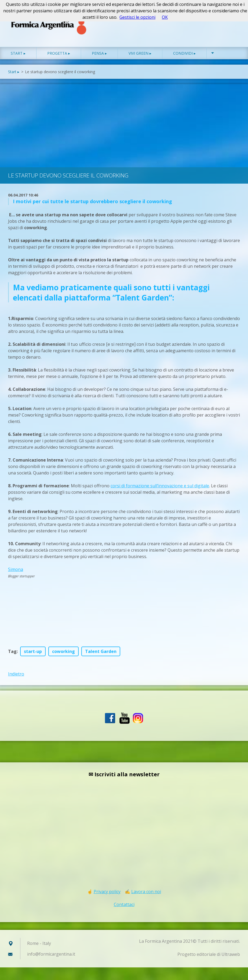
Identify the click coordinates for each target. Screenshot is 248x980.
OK (165, 17)
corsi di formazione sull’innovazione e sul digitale (160, 486)
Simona (16, 570)
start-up (33, 652)
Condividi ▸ (184, 53)
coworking (63, 652)
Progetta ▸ (59, 53)
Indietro (16, 674)
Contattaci (124, 905)
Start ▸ (18, 53)
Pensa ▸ (99, 53)
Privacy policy (107, 892)
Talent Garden (101, 652)
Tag (12, 652)
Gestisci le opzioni (137, 17)
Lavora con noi (146, 892)
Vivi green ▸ (140, 53)
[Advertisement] (124, 125)
